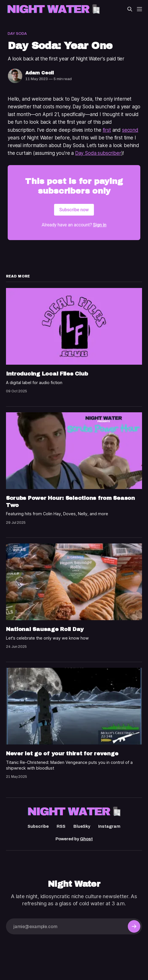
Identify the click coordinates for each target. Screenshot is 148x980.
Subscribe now (74, 210)
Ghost (86, 839)
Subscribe (38, 826)
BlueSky (82, 826)
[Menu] (139, 9)
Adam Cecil (40, 73)
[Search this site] (130, 9)
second (130, 130)
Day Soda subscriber (98, 153)
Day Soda (17, 34)
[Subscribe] (134, 926)
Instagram (109, 826)
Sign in (100, 225)
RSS (61, 826)
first (107, 130)
